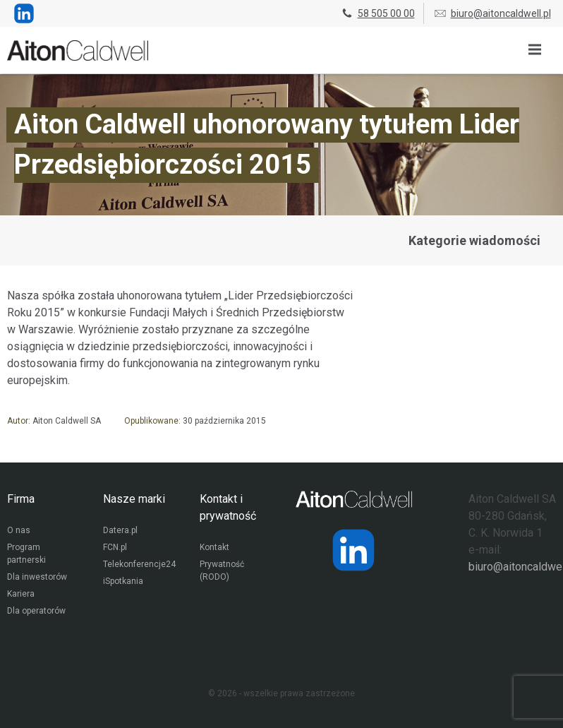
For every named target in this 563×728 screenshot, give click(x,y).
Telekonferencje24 (139, 564)
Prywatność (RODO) (222, 571)
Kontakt (214, 547)
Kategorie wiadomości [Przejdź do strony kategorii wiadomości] (474, 240)
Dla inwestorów (37, 577)
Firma (21, 499)
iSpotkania (123, 581)
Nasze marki (134, 499)
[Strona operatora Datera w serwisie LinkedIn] (353, 550)
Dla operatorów (36, 611)
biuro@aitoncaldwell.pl (492, 13)
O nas (19, 530)
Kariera (21, 594)
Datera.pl (120, 530)
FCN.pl (115, 547)
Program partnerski (26, 554)
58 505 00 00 (377, 13)
